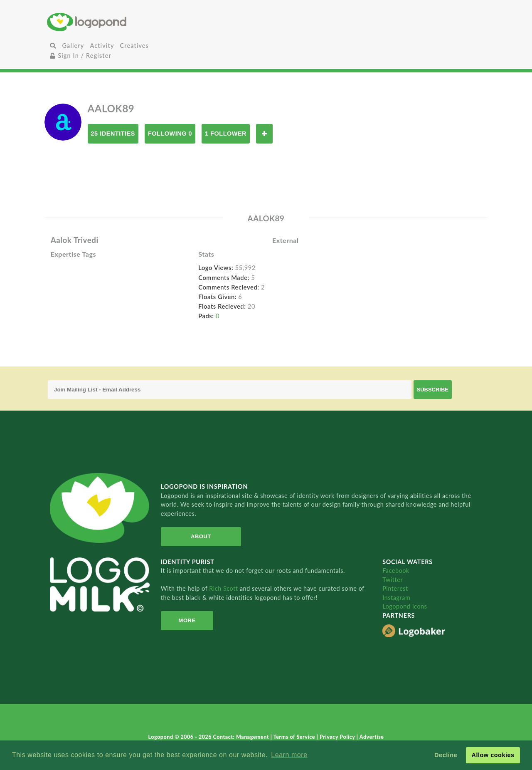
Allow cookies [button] (493, 755)
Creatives (134, 46)
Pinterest (395, 588)
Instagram (396, 598)
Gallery (73, 46)
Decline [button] (446, 755)
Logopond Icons (405, 606)
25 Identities (113, 134)
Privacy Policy (338, 737)
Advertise (372, 737)
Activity (102, 46)
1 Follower (226, 134)
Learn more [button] (289, 755)
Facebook (396, 571)
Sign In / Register (81, 56)
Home (120, 22)
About (201, 536)
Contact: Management (242, 737)
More (187, 620)
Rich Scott (224, 588)
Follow (264, 134)
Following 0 (170, 134)
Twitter (393, 580)
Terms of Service (295, 737)
